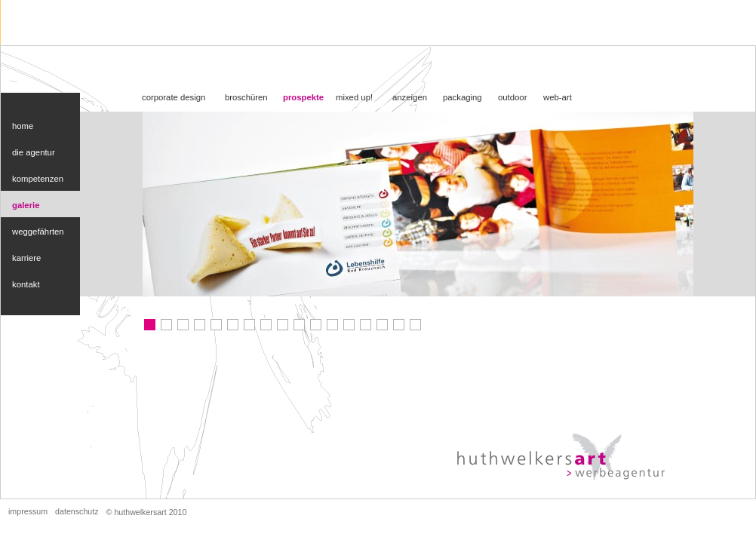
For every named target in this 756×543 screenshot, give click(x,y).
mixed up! (354, 97)
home (23, 126)
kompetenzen (38, 179)
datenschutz (77, 511)
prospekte (303, 97)
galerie (26, 205)
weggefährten (38, 232)
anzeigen (410, 97)
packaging (463, 97)
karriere (26, 258)
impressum (28, 511)
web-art (558, 97)
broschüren (246, 97)
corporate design (174, 97)
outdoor (512, 97)
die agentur (34, 152)
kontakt (26, 284)
